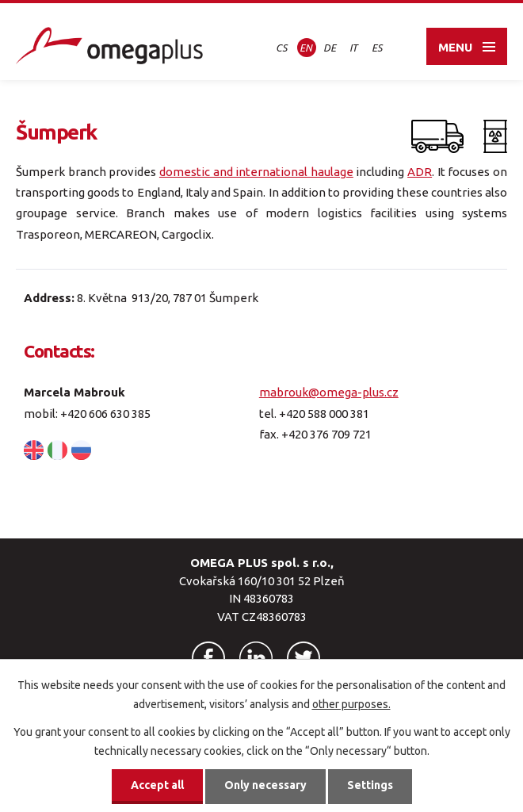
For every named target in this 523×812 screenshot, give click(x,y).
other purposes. (351, 704)
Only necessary (265, 785)
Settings (370, 785)
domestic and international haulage (256, 172)
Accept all (157, 785)
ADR (420, 172)
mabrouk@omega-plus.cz (329, 392)
